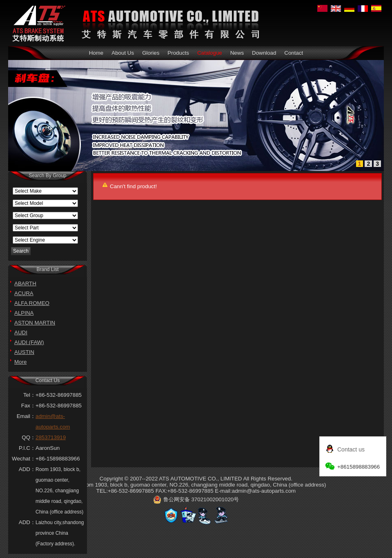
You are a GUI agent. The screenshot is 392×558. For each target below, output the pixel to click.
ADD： (27, 469)
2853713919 (51, 437)
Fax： (28, 406)
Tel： (29, 395)
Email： (26, 416)
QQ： (29, 437)
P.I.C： (27, 448)
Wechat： (24, 459)
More (20, 362)
